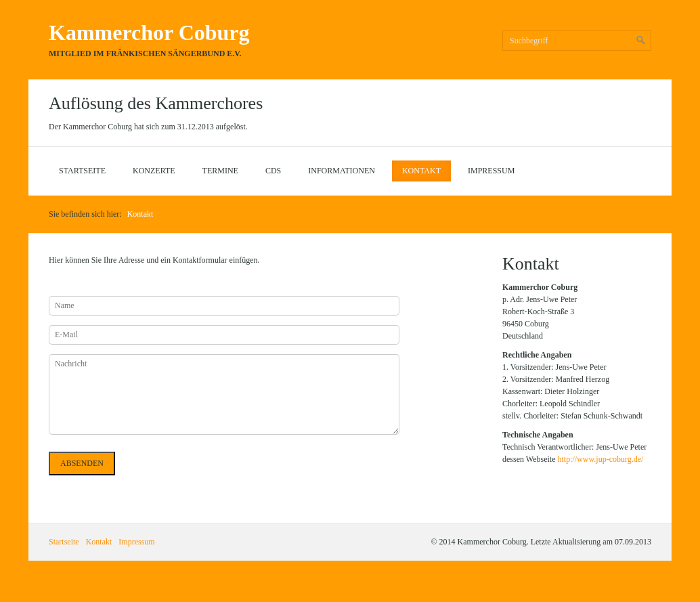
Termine (220, 171)
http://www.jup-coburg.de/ (600, 459)
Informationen (342, 171)
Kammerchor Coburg (149, 33)
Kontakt (421, 171)
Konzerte (154, 171)
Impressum (491, 171)
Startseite (82, 171)
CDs (273, 171)
